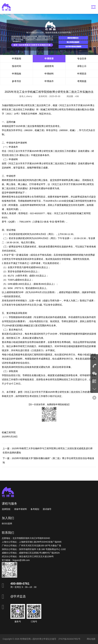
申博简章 (49, 59)
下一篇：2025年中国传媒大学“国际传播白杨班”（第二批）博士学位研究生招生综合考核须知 (48, 460)
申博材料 (49, 74)
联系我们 (8, 533)
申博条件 (49, 81)
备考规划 (35, 509)
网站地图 (91, 639)
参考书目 (17, 81)
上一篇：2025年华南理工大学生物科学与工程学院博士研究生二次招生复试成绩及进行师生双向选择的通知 (48, 450)
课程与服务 (9, 504)
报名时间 (17, 66)
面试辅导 (47, 509)
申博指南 (17, 74)
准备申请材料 (20, 509)
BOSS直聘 (7, 524)
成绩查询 (49, 66)
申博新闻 (17, 59)
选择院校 (6, 509)
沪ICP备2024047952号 (69, 639)
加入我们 (8, 518)
